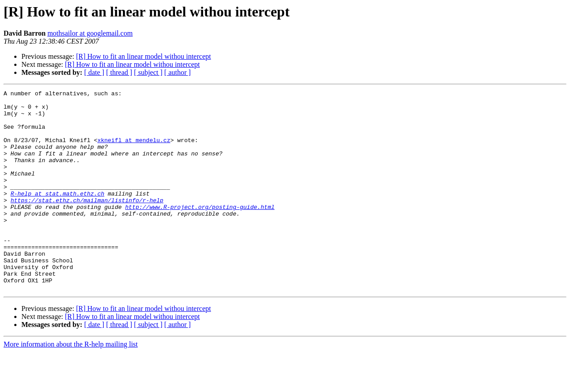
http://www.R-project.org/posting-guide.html (200, 231)
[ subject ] (148, 72)
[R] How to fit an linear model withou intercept (144, 56)
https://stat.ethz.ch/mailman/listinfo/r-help (87, 223)
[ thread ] (119, 72)
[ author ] (178, 72)
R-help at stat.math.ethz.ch (58, 215)
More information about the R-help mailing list (71, 384)
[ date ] (94, 72)
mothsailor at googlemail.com (90, 33)
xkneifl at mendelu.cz (134, 151)
